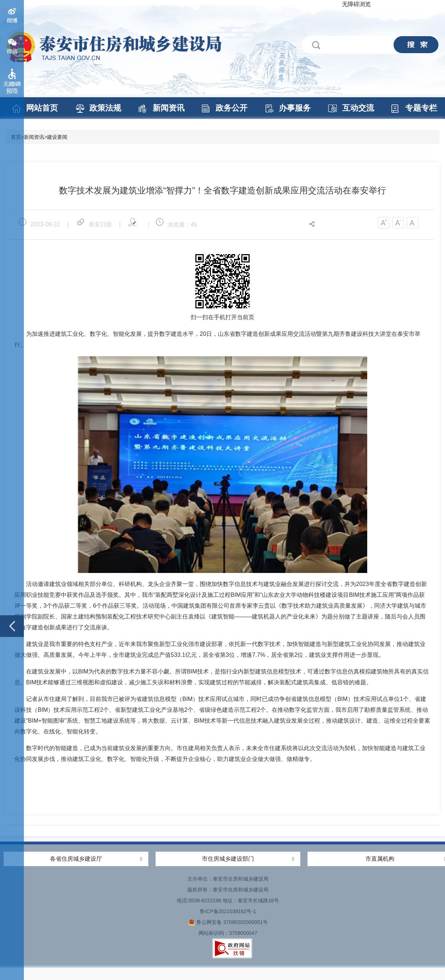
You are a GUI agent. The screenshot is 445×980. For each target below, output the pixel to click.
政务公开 (231, 108)
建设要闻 (57, 137)
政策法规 (105, 108)
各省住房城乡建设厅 (76, 859)
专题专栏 (421, 108)
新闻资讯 (168, 108)
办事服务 (294, 108)
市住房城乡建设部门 (228, 859)
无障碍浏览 (356, 4)
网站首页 (42, 108)
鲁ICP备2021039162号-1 (228, 911)
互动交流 (358, 108)
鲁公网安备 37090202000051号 (228, 922)
